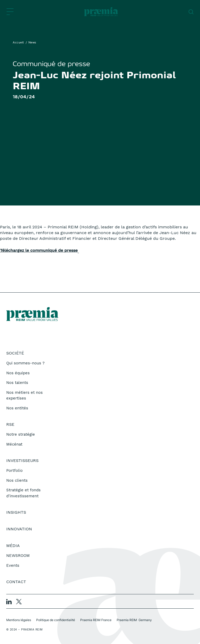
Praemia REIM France (96, 620)
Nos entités (17, 408)
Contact (16, 582)
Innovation (19, 529)
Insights (16, 512)
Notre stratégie (21, 434)
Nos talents (17, 383)
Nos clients (17, 480)
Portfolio (14, 471)
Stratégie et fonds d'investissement (23, 493)
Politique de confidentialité (56, 620)
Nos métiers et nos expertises (24, 395)
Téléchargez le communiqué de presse (39, 250)
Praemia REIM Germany (134, 620)
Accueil (18, 43)
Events (13, 565)
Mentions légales (19, 620)
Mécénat (14, 444)
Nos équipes (18, 373)
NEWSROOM (18, 556)
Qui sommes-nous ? (25, 363)
